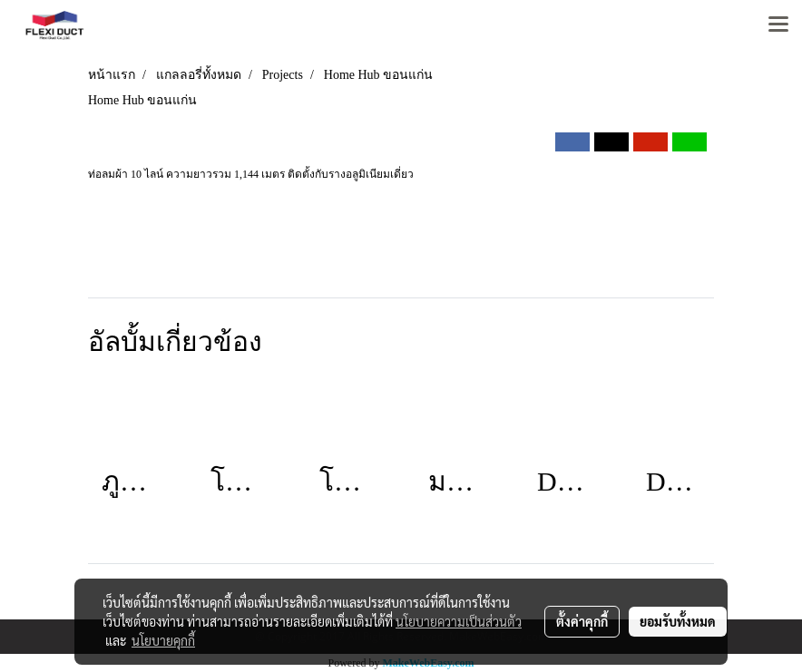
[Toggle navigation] (778, 25)
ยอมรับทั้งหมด (678, 621)
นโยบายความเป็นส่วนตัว (459, 621)
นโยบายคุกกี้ (163, 640)
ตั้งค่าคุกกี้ (582, 621)
